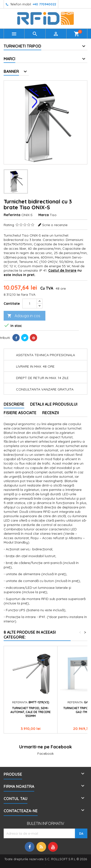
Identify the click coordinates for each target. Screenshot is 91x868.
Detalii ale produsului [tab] (54, 404)
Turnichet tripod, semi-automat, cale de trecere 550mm (31, 712)
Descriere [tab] (14, 404)
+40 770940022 (44, 4)
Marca (44, 215)
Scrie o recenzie (55, 225)
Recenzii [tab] (51, 413)
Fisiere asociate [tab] (20, 413)
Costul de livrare (62, 270)
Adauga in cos (24, 316)
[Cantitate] (30, 304)
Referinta (12, 215)
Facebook (45, 754)
